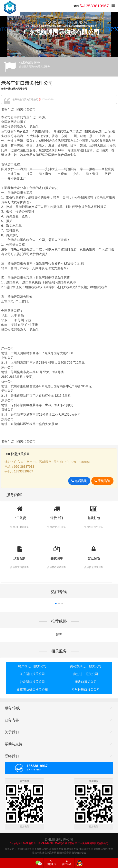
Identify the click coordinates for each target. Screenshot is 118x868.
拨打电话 (51, 863)
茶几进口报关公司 (32, 674)
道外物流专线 (101, 849)
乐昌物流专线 (49, 852)
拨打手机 (67, 863)
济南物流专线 (56, 849)
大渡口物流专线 (26, 849)
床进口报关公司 (86, 682)
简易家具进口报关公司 (86, 666)
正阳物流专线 (64, 852)
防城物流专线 (79, 852)
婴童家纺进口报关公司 (32, 690)
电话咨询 (79, 481)
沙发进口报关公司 (32, 682)
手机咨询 (102, 481)
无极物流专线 (42, 849)
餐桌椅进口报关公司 (32, 666)
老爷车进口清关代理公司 (27, 83)
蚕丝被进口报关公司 (86, 690)
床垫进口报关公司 (86, 674)
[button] (113, 29)
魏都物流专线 (71, 849)
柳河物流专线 (86, 849)
